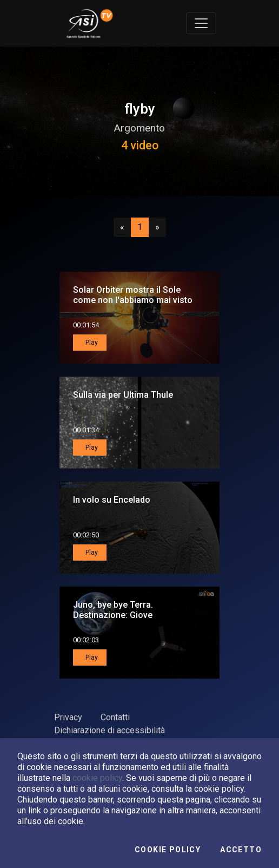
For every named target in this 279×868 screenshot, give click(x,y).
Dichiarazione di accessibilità (109, 730)
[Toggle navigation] (201, 23)
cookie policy (97, 778)
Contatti (115, 717)
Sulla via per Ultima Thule (123, 395)
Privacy (68, 717)
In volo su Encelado (112, 500)
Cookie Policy (168, 850)
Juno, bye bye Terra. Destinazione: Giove (113, 610)
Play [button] (91, 343)
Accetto (241, 850)
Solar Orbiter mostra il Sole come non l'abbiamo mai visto (133, 295)
